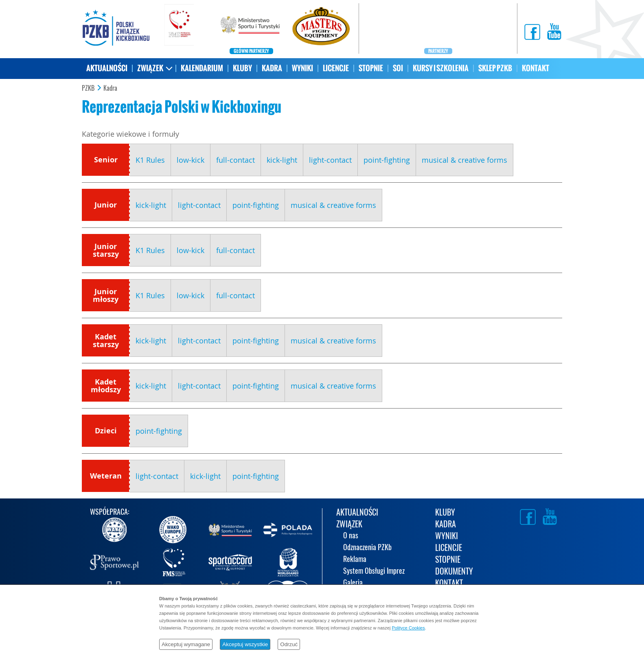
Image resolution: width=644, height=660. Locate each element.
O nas (351, 536)
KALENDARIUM (202, 68)
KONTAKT (536, 68)
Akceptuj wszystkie (245, 644)
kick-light (282, 160)
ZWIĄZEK (150, 68)
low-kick (191, 160)
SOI (398, 68)
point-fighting (387, 160)
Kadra (110, 88)
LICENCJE (336, 68)
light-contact (330, 160)
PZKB (88, 88)
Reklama (355, 560)
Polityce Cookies (408, 628)
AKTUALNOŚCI (107, 68)
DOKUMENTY (454, 572)
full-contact (235, 160)
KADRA (272, 68)
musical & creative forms (464, 160)
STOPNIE (371, 68)
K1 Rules (150, 160)
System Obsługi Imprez (374, 571)
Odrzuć (289, 644)
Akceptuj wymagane (186, 644)
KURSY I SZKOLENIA (441, 68)
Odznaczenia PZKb (367, 548)
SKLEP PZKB (495, 68)
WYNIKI (302, 68)
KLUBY (242, 68)
